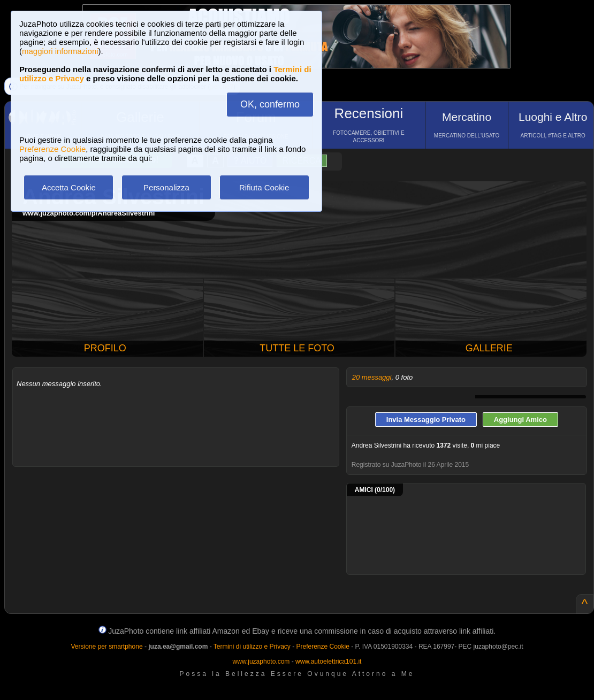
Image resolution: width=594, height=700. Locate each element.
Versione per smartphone (106, 647)
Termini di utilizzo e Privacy (252, 647)
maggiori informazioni (60, 51)
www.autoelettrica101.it (328, 661)
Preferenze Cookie (52, 149)
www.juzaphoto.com (261, 661)
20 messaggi (372, 377)
